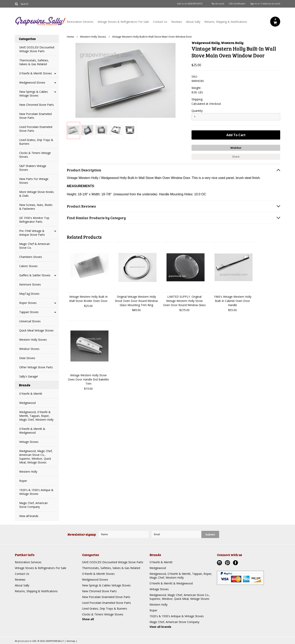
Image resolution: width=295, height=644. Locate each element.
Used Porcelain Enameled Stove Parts (36, 129)
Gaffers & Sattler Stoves (35, 275)
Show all (88, 619)
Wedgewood (27, 403)
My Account (218, 4)
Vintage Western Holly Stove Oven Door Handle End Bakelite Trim (88, 379)
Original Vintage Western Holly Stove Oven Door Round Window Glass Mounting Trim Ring (136, 301)
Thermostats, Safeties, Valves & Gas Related (34, 62)
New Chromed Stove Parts (37, 105)
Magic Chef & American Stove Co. (35, 246)
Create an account (270, 4)
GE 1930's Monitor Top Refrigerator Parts (34, 220)
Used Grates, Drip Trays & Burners (36, 142)
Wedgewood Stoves (32, 82)
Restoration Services (80, 22)
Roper (23, 481)
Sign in (253, 4)
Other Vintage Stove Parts (36, 367)
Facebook (236, 563)
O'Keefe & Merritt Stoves (36, 73)
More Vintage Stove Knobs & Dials (37, 194)
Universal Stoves (30, 321)
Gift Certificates (237, 4)
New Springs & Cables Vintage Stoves (34, 94)
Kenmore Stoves (30, 284)
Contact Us (160, 22)
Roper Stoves (28, 303)
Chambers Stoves (31, 257)
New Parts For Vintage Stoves (34, 181)
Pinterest (228, 563)
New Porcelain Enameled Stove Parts (35, 116)
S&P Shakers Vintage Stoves (33, 168)
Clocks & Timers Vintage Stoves (35, 155)
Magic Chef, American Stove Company (33, 505)
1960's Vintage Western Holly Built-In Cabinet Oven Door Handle (233, 301)
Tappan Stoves (29, 312)
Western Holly (28, 472)
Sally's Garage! (29, 376)
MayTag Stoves (29, 294)
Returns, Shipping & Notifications (226, 22)
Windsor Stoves (29, 349)
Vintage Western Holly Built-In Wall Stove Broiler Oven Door (88, 299)
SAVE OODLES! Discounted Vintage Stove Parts (37, 49)
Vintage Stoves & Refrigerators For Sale (123, 22)
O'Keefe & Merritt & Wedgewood (32, 431)
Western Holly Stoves (33, 340)
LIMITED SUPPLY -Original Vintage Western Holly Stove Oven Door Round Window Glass (184, 301)
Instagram (220, 563)
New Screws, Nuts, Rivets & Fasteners (36, 207)
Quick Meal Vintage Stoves (36, 330)
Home (70, 37)
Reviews (177, 22)
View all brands (29, 516)
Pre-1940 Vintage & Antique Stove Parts (32, 233)
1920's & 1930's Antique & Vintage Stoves (36, 492)
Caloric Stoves (28, 266)
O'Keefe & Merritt (31, 394)
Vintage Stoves (29, 442)
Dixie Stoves (27, 358)
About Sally (193, 22)
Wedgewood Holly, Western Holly (217, 43)
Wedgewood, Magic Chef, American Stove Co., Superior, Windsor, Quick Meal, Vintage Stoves (36, 457)
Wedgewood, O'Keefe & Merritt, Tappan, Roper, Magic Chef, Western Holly (36, 416)
